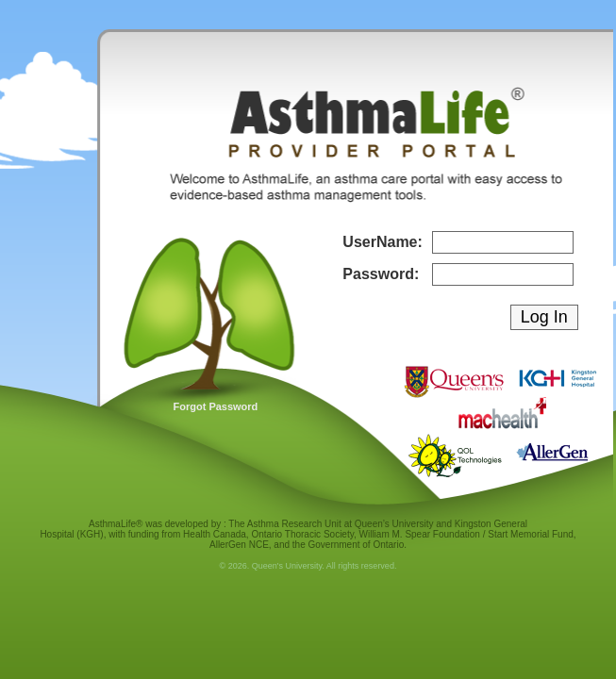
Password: (381, 274)
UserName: (382, 242)
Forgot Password (216, 406)
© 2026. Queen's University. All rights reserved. (308, 566)
